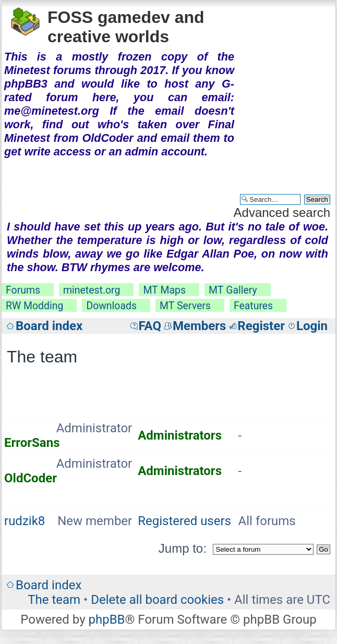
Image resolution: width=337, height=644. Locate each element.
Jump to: (183, 548)
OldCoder (31, 478)
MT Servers (185, 306)
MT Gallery (233, 290)
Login (312, 326)
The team (54, 600)
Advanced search (282, 212)
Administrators (180, 435)
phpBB (106, 619)
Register (261, 326)
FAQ (150, 326)
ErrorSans (32, 443)
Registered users (184, 521)
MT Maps (164, 290)
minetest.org (92, 290)
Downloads (111, 306)
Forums (23, 290)
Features (253, 306)
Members (199, 326)
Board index (49, 326)
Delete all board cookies (157, 600)
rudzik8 (25, 521)
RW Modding (34, 306)
